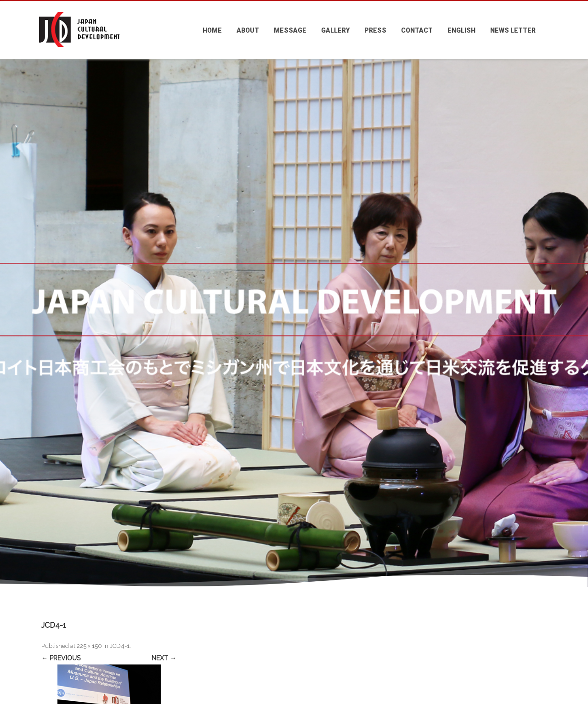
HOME (212, 30)
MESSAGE (290, 30)
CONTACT (417, 30)
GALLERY (335, 30)
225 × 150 (89, 646)
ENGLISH (461, 30)
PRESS (375, 30)
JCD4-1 (120, 646)
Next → (164, 658)
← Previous (61, 658)
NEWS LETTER (513, 30)
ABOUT (248, 30)
